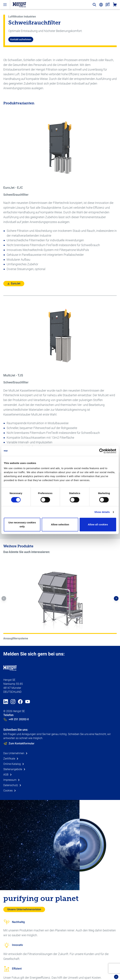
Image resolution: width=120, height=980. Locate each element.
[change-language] (101, 5)
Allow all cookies (98, 524)
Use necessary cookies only (22, 524)
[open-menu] (5, 5)
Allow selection (60, 524)
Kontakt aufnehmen (21, 39)
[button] (4, 598)
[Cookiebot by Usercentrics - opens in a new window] (102, 451)
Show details (102, 512)
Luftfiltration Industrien (22, 17)
